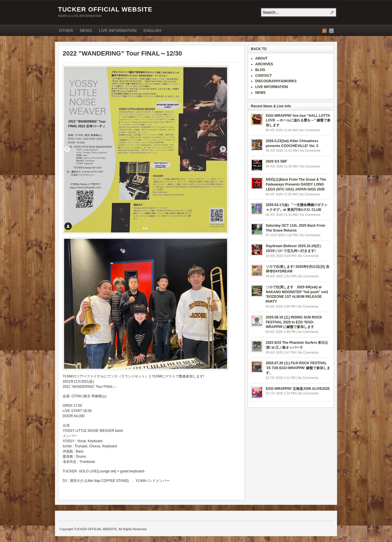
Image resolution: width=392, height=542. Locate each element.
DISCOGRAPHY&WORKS (276, 81)
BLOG (260, 70)
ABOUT (261, 58)
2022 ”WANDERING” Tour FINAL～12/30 (122, 53)
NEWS (86, 30)
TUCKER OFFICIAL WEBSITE (105, 9)
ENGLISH (152, 30)
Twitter (331, 31)
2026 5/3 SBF (276, 161)
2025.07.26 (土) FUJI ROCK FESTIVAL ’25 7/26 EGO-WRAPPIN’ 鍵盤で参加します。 (298, 368)
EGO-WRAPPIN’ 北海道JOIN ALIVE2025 (298, 389)
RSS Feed (324, 31)
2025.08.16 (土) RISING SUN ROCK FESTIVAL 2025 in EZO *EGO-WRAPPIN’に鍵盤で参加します (294, 322)
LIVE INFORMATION (118, 30)
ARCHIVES (264, 64)
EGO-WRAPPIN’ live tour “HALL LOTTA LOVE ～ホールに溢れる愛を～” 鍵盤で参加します (298, 121)
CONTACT (264, 76)
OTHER (66, 30)
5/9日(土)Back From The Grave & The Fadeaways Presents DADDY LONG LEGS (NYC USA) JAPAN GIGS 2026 (296, 184)
